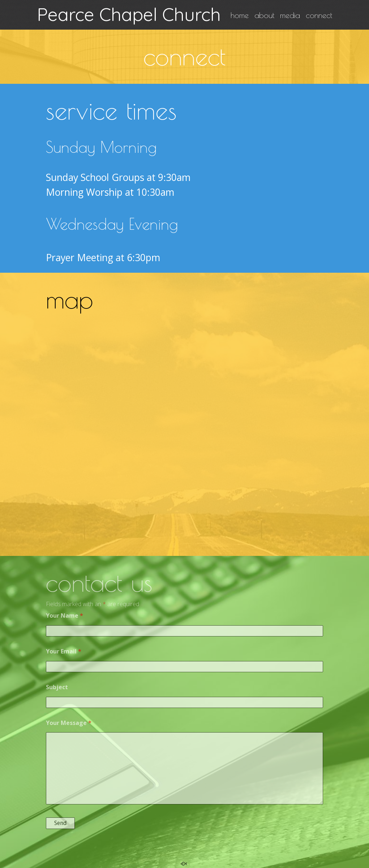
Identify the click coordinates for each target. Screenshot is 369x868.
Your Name (65, 616)
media (290, 16)
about (264, 16)
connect (319, 16)
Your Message (69, 723)
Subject (57, 687)
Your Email (64, 651)
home (240, 16)
